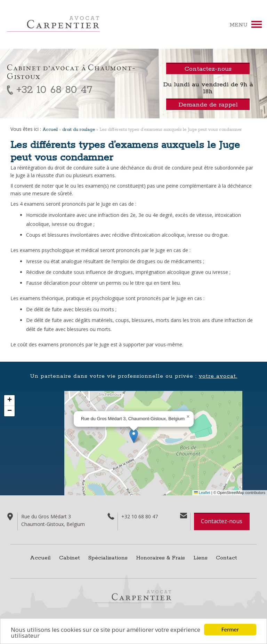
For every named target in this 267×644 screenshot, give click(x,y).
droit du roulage (79, 130)
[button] (134, 436)
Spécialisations (108, 558)
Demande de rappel (208, 105)
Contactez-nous (222, 521)
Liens (200, 558)
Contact (226, 558)
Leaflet (202, 493)
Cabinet (70, 558)
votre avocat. (218, 376)
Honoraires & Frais (160, 558)
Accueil (50, 130)
